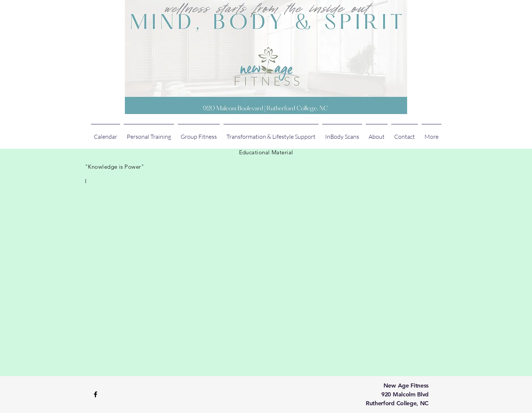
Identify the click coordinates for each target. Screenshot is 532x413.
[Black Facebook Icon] (96, 394)
